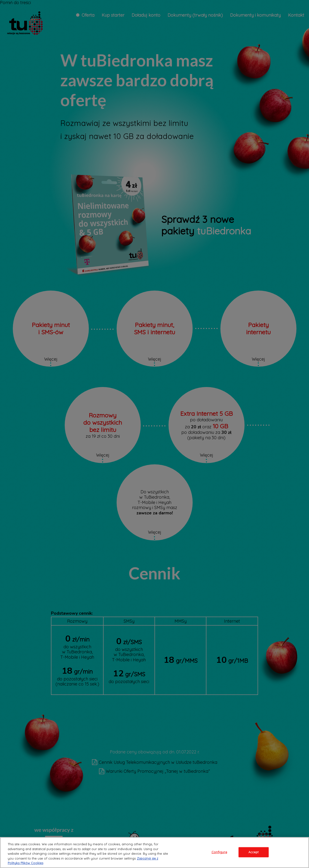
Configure (219, 852)
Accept (254, 852)
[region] (154, 853)
